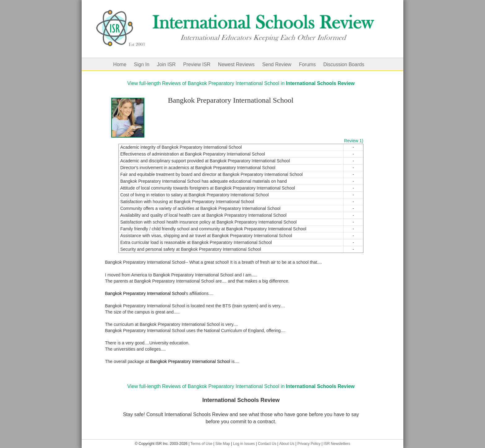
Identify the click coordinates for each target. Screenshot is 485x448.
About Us (287, 444)
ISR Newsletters (337, 444)
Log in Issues (244, 444)
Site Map (223, 444)
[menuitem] (124, 64)
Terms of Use (202, 444)
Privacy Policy (309, 444)
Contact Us (267, 444)
